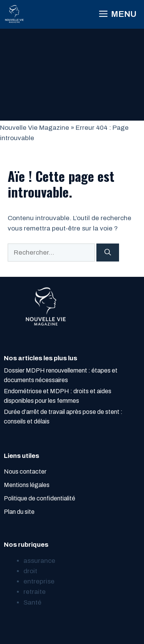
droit (30, 571)
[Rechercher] (108, 253)
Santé (32, 602)
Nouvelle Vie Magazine (35, 128)
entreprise (39, 581)
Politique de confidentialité (40, 498)
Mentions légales (27, 485)
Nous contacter (25, 472)
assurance (39, 561)
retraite (35, 592)
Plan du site (19, 512)
